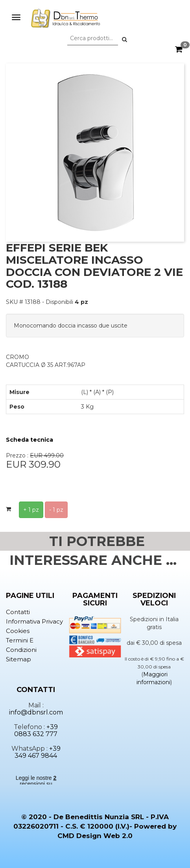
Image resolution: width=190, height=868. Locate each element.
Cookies (18, 631)
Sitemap (18, 659)
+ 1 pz (31, 510)
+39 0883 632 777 (36, 730)
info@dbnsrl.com (36, 712)
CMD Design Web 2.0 (95, 836)
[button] (125, 39)
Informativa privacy (34, 621)
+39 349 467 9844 (38, 752)
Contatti (18, 612)
